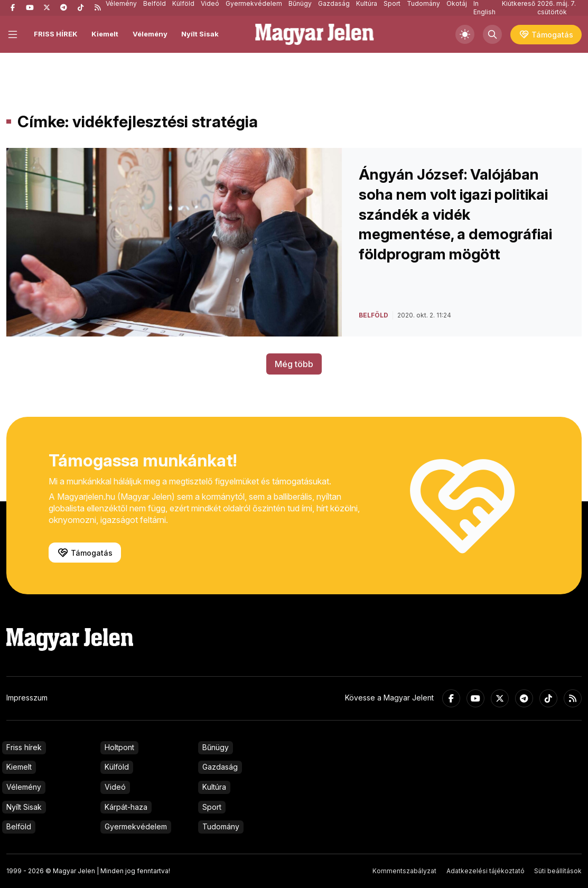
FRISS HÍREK (56, 34)
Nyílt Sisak (200, 34)
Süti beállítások (558, 871)
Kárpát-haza (126, 807)
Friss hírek (24, 747)
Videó (115, 787)
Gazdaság (220, 767)
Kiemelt (105, 34)
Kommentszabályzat (404, 871)
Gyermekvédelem (136, 826)
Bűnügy (216, 747)
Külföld (117, 767)
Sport (212, 807)
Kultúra (214, 787)
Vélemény (150, 34)
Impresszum (27, 698)
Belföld (19, 826)
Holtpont (119, 747)
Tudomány (221, 826)
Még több (294, 364)
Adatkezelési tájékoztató (486, 871)
